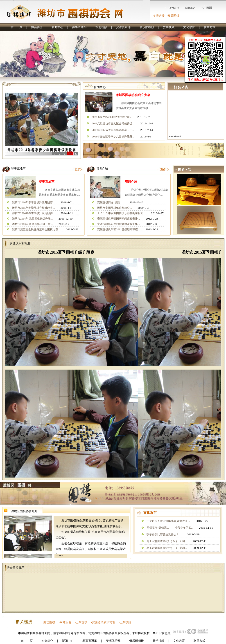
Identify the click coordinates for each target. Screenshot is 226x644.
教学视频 (169, 27)
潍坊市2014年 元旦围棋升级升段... (32, 219)
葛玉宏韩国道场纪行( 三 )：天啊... (167, 548)
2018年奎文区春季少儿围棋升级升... (113, 137)
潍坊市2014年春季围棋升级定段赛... (33, 213)
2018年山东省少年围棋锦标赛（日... (113, 130)
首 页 (16, 27)
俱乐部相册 (147, 27)
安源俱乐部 (123, 27)
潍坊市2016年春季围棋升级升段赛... (33, 202)
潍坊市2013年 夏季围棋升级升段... (32, 224)
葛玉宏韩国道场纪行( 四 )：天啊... (167, 541)
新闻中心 (57, 27)
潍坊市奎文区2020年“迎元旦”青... (112, 117)
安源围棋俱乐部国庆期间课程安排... (119, 219)
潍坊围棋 (49, 622)
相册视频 (101, 27)
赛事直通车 (79, 27)
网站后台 (66, 622)
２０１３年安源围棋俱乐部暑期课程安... (121, 213)
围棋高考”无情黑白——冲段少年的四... (170, 528)
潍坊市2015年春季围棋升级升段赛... (33, 208)
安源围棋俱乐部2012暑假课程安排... (119, 224)
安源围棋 (173, 16)
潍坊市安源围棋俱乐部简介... (114, 208)
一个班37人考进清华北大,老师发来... (168, 521)
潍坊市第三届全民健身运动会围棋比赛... (36, 229)
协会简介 (37, 27)
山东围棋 (81, 622)
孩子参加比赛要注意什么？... (164, 534)
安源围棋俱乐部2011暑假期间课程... (119, 229)
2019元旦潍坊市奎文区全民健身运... (113, 123)
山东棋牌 (125, 622)
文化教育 (189, 27)
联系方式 (210, 27)
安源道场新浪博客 (104, 622)
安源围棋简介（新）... (110, 202)
